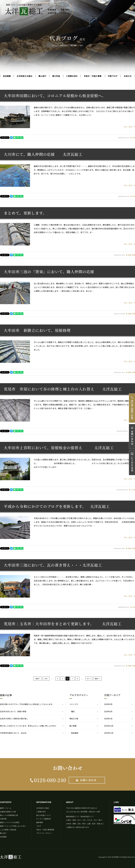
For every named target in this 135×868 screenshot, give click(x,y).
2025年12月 (109, 726)
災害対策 (3, 819)
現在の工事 (74, 719)
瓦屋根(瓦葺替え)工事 (8, 812)
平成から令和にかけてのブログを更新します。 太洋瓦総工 (57, 506)
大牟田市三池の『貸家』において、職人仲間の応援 (49, 272)
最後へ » (97, 679)
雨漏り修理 (132, 255)
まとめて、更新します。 (25, 213)
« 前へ (46, 679)
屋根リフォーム (6, 808)
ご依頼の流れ (72, 76)
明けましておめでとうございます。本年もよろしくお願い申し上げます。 (29, 726)
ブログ (39, 826)
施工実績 (73, 726)
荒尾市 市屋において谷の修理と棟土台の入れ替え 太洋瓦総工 (63, 389)
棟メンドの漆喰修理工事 (9, 815)
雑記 (73, 711)
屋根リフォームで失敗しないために (13, 826)
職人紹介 (42, 76)
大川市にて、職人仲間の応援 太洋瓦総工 (43, 154)
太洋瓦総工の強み (25, 76)
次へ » (89, 679)
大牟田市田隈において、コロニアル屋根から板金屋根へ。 (55, 96)
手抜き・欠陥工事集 (93, 76)
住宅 (134, 138)
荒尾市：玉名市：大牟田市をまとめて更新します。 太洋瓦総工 (63, 624)
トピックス (74, 704)
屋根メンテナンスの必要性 (10, 822)
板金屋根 (75, 733)
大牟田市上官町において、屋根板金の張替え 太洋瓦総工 (59, 448)
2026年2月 (108, 711)
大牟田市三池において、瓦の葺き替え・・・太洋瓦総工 (53, 565)
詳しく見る (130, 127)
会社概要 (7, 76)
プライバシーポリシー (44, 833)
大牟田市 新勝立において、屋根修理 (37, 330)
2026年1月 (108, 719)
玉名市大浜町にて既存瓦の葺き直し (14, 719)
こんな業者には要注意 (8, 830)
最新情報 (39, 822)
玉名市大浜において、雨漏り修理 (13, 711)
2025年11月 (109, 733)
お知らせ (128, 76)
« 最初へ (37, 679)
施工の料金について (44, 815)
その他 (133, 490)
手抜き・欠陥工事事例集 (45, 830)
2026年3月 (108, 704)
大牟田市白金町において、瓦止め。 (14, 733)
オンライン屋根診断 (44, 819)
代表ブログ (113, 76)
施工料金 (56, 76)
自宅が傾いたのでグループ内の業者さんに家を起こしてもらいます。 (27, 704)
